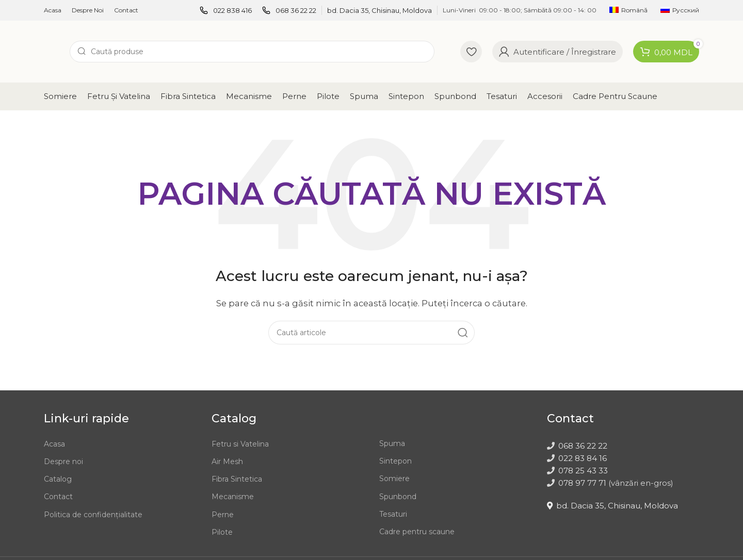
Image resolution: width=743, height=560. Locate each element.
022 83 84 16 (583, 458)
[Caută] (252, 52)
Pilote (222, 532)
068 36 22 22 (583, 446)
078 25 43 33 (583, 471)
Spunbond (398, 497)
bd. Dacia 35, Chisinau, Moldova (612, 506)
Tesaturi (393, 514)
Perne (223, 515)
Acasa (54, 444)
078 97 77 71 (582, 483)
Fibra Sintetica (237, 479)
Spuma (392, 443)
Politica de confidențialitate (93, 515)
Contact (58, 497)
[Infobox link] (226, 11)
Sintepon (395, 461)
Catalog (58, 479)
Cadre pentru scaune (417, 532)
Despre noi (63, 462)
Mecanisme (233, 497)
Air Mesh (227, 462)
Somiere (394, 479)
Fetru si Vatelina (240, 444)
